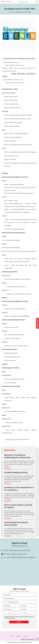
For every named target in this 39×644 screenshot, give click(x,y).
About (12, 636)
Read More (8, 468)
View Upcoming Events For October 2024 (17, 440)
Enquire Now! (37, 323)
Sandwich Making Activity (16, 472)
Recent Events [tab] (10, 450)
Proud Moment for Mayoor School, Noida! (16, 524)
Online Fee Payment (27, 639)
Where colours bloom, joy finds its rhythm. (18, 506)
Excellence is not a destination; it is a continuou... (19, 489)
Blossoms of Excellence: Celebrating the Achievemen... (18, 456)
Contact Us (26, 636)
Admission (18, 636)
